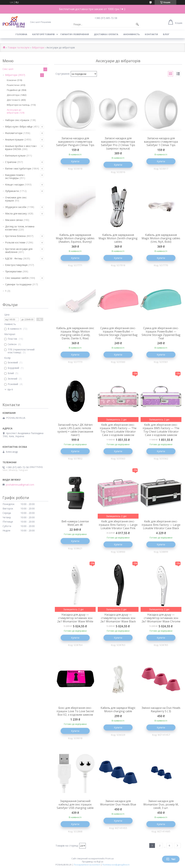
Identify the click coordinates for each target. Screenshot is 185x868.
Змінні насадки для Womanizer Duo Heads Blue (118, 803)
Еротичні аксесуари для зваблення (19, 250)
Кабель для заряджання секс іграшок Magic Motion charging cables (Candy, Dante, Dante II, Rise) (75, 333)
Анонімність (132, 34)
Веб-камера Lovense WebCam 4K (75, 523)
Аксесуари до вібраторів (14, 111)
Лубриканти (12, 191)
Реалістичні (13, 85)
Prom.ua (109, 859)
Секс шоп (8, 69)
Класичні (12, 80)
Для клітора (13, 95)
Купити (75, 161)
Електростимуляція (16, 265)
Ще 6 (10, 390)
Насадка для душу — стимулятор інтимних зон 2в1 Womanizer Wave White (75, 618)
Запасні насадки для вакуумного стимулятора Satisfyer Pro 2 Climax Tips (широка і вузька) (118, 143)
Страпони (11, 162)
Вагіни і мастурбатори (18, 168)
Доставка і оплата (106, 34)
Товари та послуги (19, 48)
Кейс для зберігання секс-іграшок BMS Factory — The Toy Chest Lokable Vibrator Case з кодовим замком (118, 430)
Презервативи (13, 271)
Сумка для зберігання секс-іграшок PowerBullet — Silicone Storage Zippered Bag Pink (118, 333)
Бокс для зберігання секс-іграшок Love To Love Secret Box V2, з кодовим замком (75, 711)
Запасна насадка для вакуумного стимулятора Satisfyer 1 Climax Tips (161, 142)
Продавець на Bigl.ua (93, 862)
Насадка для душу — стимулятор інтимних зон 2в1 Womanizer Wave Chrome (161, 618)
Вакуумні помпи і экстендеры (15, 176)
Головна (21, 34)
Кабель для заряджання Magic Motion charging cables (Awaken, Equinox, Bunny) (75, 238)
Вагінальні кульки (15, 156)
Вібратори (38, 48)
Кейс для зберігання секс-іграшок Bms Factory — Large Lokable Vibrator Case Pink (118, 525)
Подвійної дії (14, 90)
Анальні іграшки (14, 139)
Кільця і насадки (14, 184)
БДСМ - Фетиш (14, 258)
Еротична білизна (15, 236)
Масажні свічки (14, 220)
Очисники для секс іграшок (16, 199)
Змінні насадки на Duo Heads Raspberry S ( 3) (161, 710)
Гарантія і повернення (75, 34)
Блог (166, 34)
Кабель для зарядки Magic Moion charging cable (118, 710)
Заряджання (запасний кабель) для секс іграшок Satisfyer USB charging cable (75, 804)
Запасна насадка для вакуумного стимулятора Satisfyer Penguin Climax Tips (75, 142)
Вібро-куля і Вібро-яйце (19, 127)
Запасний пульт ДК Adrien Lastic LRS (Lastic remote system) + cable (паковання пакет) (75, 430)
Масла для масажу (16, 213)
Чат (171, 859)
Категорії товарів (43, 34)
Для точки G (13, 100)
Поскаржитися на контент (87, 865)
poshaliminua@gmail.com (20, 485)
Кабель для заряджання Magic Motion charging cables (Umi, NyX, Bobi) (161, 238)
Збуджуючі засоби (16, 207)
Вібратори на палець (18, 105)
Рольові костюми (15, 242)
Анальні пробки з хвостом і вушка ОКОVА (21, 148)
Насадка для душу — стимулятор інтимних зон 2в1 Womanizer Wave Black (118, 618)
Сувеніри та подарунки (18, 284)
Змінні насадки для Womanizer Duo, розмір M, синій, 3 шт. (161, 804)
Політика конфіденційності (116, 865)
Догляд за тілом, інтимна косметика (20, 228)
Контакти (151, 34)
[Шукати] (137, 24)
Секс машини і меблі (17, 278)
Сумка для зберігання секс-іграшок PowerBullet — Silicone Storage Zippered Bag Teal (161, 333)
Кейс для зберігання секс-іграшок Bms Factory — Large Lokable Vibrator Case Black (161, 525)
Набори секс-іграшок (17, 120)
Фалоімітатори (14, 133)
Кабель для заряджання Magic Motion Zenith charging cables (118, 238)
